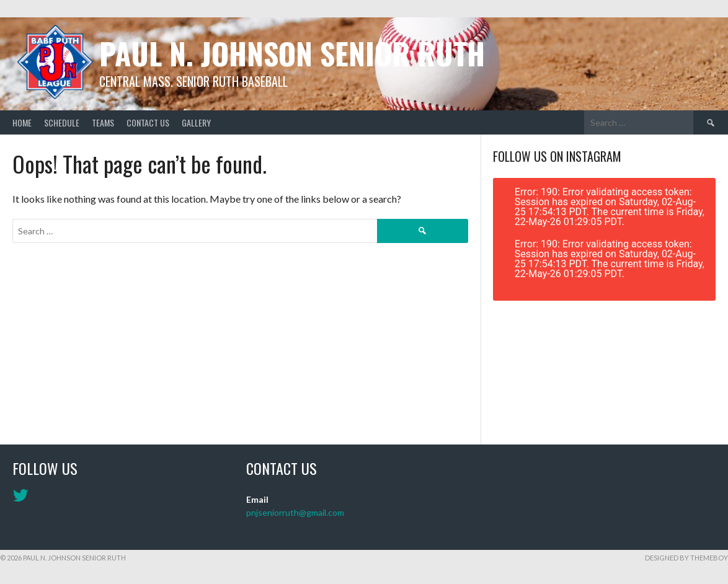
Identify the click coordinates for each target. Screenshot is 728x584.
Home (22, 122)
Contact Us (148, 122)
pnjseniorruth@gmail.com (295, 512)
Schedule (62, 122)
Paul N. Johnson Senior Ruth (292, 53)
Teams (103, 122)
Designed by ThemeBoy (686, 558)
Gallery (196, 122)
